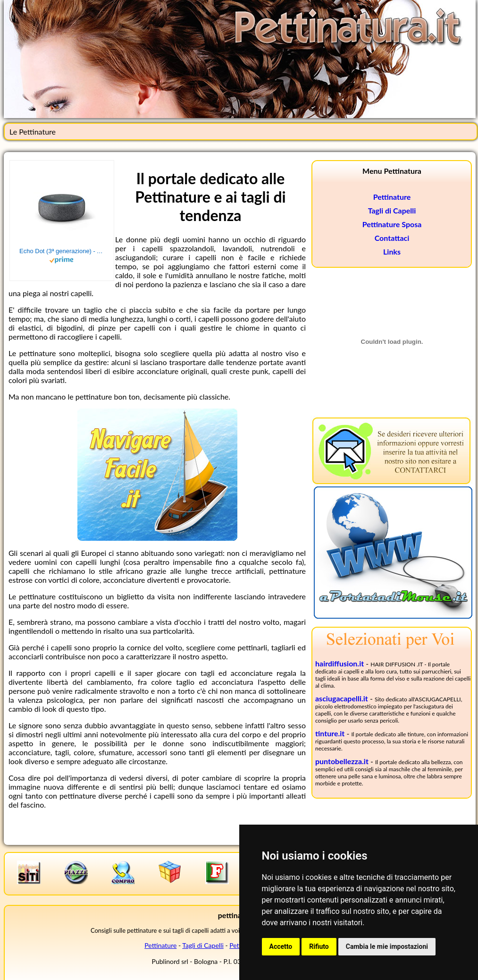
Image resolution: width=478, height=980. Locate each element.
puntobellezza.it (342, 761)
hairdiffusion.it (340, 663)
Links (392, 251)
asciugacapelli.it (342, 698)
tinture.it (330, 733)
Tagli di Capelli (392, 210)
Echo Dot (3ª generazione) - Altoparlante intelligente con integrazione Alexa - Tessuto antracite (62, 251)
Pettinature (392, 197)
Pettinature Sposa (392, 224)
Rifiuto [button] (319, 946)
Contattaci (392, 238)
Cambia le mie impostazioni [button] (387, 946)
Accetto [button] (281, 946)
